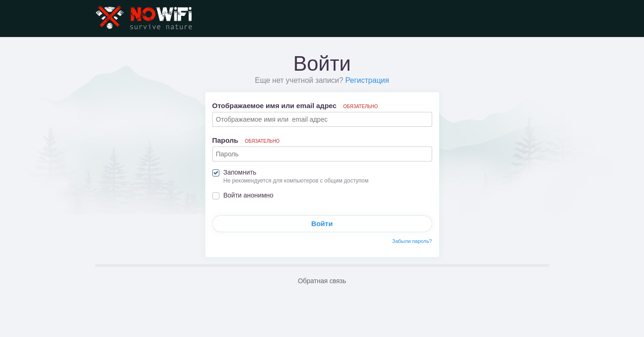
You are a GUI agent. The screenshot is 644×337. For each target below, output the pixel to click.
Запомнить (240, 172)
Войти (322, 223)
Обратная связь (322, 281)
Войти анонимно (249, 195)
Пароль (246, 140)
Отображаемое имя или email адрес (295, 106)
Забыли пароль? (412, 241)
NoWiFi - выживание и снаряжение (145, 18)
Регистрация (367, 80)
